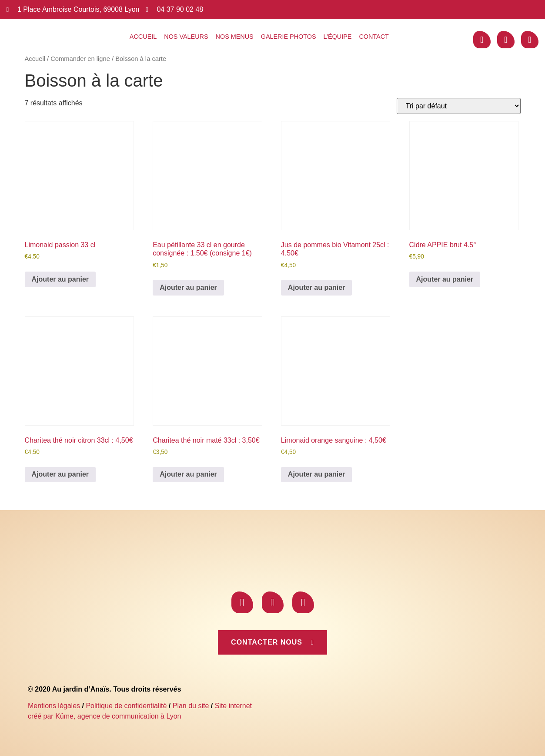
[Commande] (459, 106)
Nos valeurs (186, 37)
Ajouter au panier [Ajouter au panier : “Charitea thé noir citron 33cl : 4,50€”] (60, 474)
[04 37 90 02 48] (147, 10)
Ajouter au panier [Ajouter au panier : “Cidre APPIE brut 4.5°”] (445, 279)
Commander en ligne (80, 59)
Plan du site (191, 706)
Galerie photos (289, 37)
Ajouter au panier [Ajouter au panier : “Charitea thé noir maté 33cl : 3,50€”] (188, 474)
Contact (374, 37)
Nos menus (235, 37)
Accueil (143, 37)
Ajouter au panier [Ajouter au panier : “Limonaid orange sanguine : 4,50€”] (317, 474)
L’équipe (338, 37)
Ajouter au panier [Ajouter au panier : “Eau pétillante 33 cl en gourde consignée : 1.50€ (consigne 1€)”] (188, 287)
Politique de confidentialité (126, 706)
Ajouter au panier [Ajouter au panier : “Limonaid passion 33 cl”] (60, 279)
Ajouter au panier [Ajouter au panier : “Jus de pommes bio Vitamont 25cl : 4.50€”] (317, 287)
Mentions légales (54, 706)
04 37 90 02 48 (180, 9)
